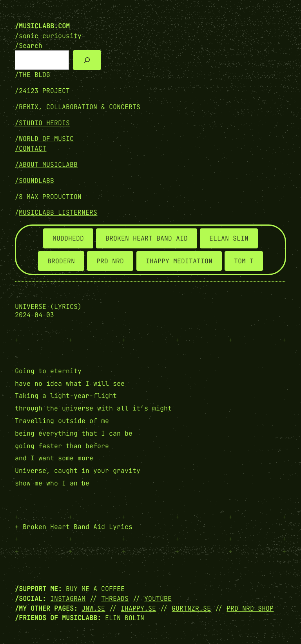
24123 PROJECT (44, 91)
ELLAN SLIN (229, 238)
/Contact (31, 148)
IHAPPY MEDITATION (179, 261)
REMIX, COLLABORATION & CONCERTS (80, 107)
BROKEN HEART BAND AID (147, 238)
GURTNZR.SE (191, 608)
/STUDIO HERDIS (42, 123)
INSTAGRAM (68, 598)
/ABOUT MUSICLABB (46, 164)
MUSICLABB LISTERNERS (58, 212)
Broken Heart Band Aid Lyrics (78, 527)
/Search (29, 46)
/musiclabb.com (42, 26)
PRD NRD (110, 261)
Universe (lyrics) (48, 307)
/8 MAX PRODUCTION (48, 197)
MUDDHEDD (68, 238)
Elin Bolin (125, 618)
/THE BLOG (33, 75)
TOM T (244, 261)
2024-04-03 (34, 315)
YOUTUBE (158, 598)
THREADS (115, 598)
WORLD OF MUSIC (46, 139)
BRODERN (61, 261)
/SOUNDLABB (34, 181)
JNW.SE (93, 608)
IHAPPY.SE (138, 608)
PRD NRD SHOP (250, 608)
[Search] (87, 60)
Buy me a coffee (95, 589)
